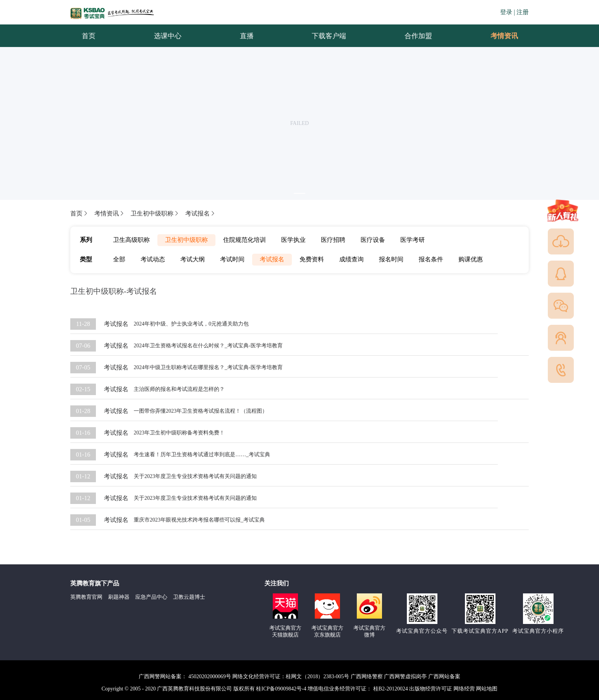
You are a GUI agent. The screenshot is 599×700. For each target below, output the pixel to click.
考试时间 (232, 259)
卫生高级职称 (131, 240)
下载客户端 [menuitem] (329, 36)
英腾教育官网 (86, 597)
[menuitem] (504, 36)
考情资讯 (498, 36)
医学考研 (413, 240)
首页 (79, 213)
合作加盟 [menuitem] (418, 36)
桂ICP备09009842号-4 (281, 689)
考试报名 (201, 213)
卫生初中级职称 (155, 213)
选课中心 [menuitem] (168, 36)
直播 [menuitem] (247, 36)
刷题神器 (119, 597)
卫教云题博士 (189, 597)
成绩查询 (351, 259)
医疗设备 (373, 240)
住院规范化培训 (244, 240)
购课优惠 (471, 259)
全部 (119, 259)
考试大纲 (193, 259)
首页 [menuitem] (89, 36)
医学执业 (293, 240)
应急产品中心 (151, 597)
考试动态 (153, 259)
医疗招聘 (333, 240)
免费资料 (312, 259)
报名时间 (391, 259)
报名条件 (431, 259)
